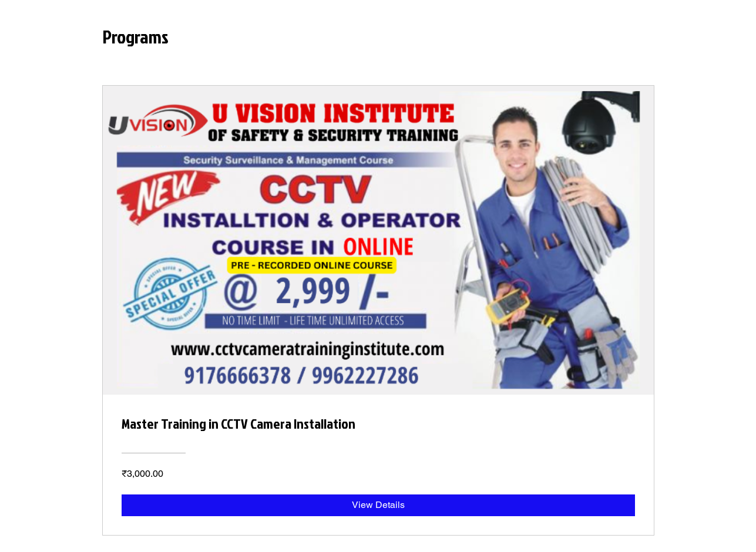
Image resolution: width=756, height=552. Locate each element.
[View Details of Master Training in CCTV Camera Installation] (378, 505)
